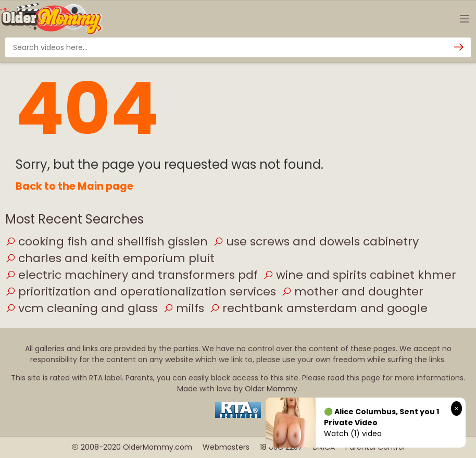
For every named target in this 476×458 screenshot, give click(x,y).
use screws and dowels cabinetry (316, 242)
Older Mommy (271, 389)
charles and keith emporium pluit (110, 258)
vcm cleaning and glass (82, 308)
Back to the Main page (74, 186)
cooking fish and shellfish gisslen (107, 242)
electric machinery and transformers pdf (131, 275)
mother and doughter (352, 292)
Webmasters (226, 447)
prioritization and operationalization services (141, 292)
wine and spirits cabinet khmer (360, 275)
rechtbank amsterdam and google (318, 308)
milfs (184, 308)
